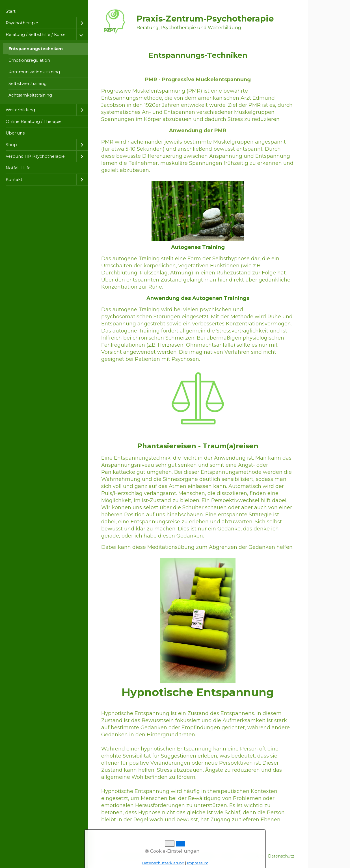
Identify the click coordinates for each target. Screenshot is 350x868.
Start (11, 11)
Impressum (252, 856)
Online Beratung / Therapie (34, 121)
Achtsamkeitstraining (30, 95)
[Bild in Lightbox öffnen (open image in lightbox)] (198, 211)
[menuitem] (44, 11)
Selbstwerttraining (28, 84)
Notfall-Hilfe (18, 168)
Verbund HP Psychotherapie (35, 156)
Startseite (205, 856)
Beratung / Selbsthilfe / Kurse (36, 35)
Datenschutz (281, 856)
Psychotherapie (22, 23)
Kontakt (14, 180)
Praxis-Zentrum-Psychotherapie (205, 19)
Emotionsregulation (29, 60)
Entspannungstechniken (36, 49)
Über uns (15, 133)
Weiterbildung (20, 110)
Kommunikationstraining (34, 72)
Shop (11, 145)
